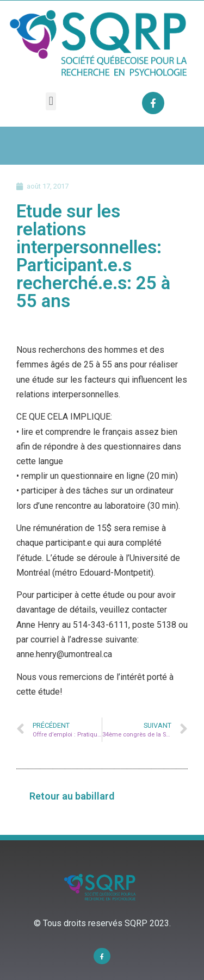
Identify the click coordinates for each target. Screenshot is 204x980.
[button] (51, 101)
